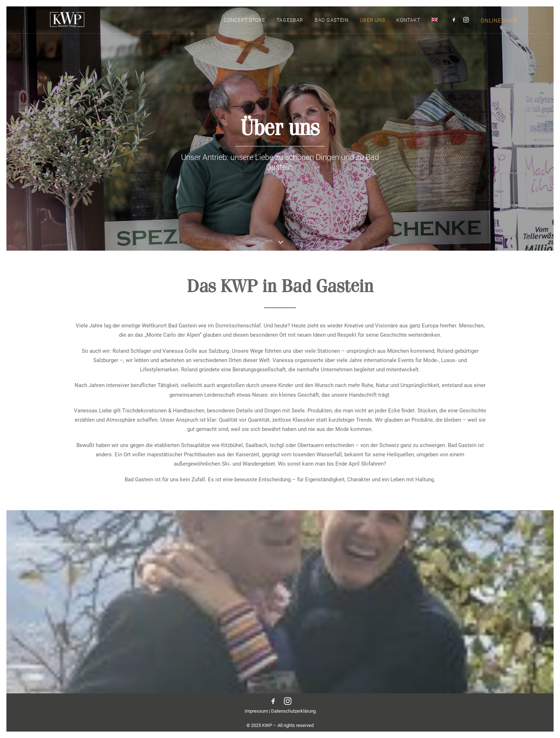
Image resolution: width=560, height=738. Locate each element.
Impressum (256, 711)
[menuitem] (244, 26)
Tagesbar (290, 26)
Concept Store (244, 26)
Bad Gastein (332, 26)
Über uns (373, 26)
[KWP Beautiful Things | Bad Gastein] (64, 26)
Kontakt (408, 26)
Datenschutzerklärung (293, 711)
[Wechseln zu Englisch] (432, 26)
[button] (455, 26)
